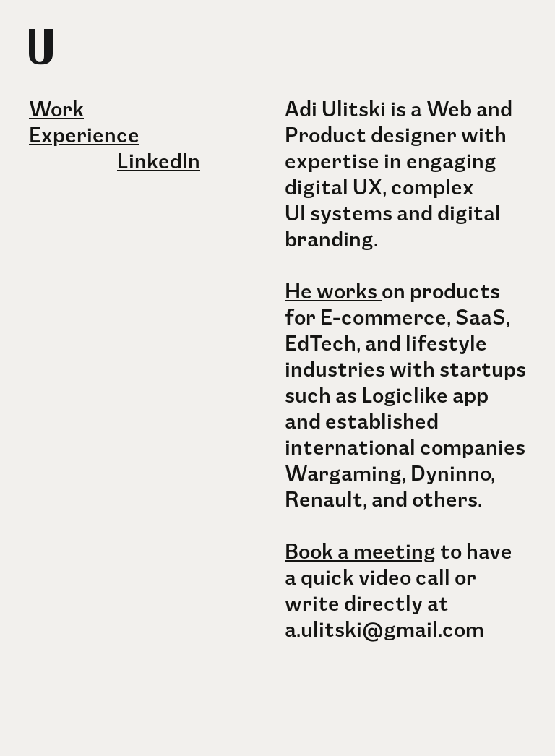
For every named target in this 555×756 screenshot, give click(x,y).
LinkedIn (159, 159)
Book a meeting (360, 549)
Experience (84, 133)
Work (56, 107)
